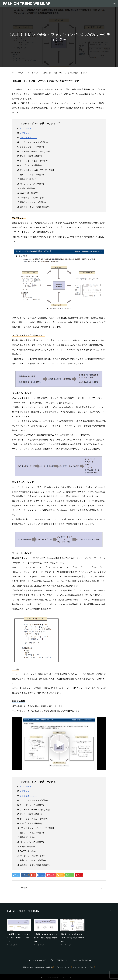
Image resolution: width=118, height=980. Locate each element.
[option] (60, 933)
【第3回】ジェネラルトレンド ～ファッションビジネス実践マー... (19, 938)
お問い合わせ (40, 967)
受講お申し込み (28, 967)
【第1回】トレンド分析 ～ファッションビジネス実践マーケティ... (72, 938)
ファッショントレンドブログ (84, 967)
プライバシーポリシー (63, 967)
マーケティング (12, 945)
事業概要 (49, 967)
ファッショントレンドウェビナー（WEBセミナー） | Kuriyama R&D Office (59, 960)
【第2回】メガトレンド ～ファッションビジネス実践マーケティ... (45, 938)
